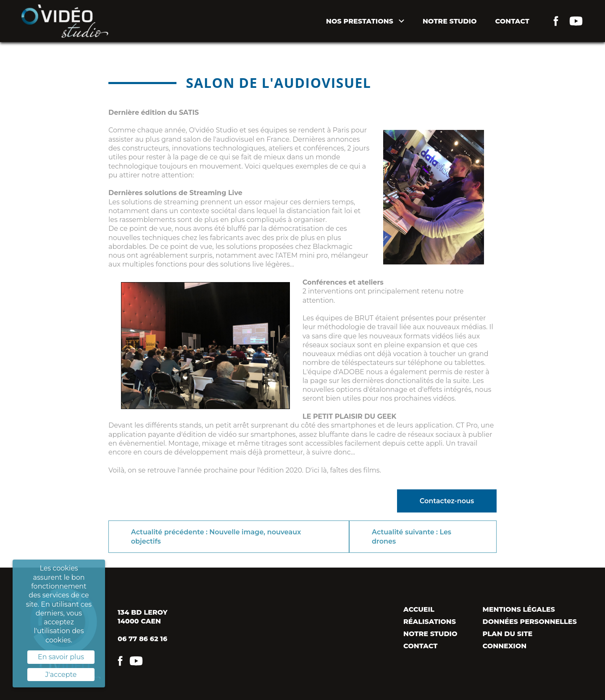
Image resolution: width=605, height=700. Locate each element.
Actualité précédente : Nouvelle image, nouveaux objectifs (216, 536)
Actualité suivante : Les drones (412, 536)
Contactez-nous (447, 501)
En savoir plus (61, 657)
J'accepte (61, 675)
